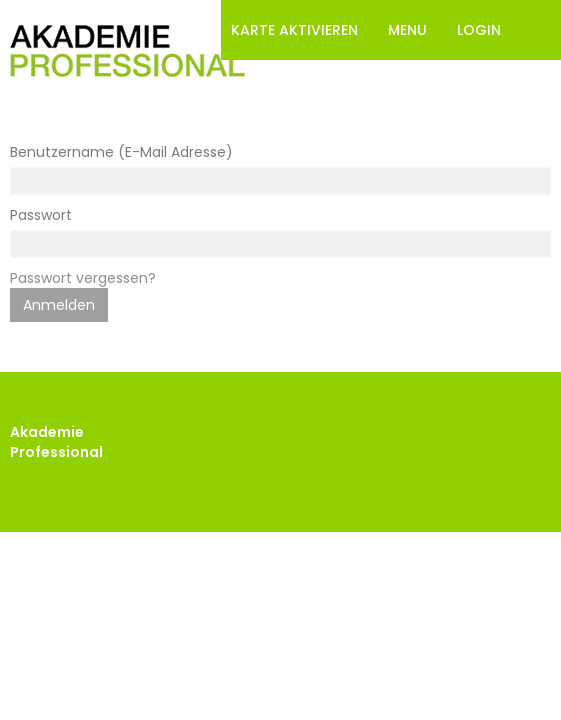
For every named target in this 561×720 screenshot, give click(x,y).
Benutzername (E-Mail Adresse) (121, 152)
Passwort (41, 215)
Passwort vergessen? (83, 278)
